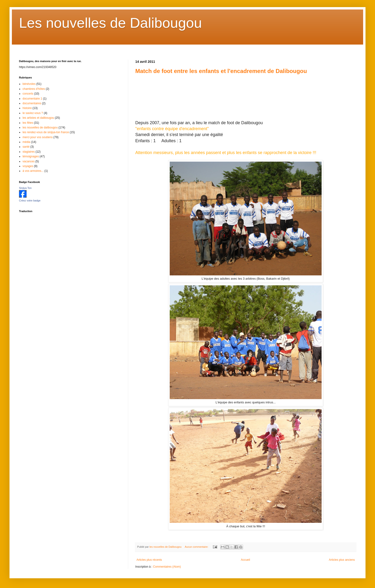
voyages (28, 166)
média (26, 142)
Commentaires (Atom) (167, 567)
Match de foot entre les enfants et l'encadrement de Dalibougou (221, 71)
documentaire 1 (32, 99)
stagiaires (29, 152)
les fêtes (28, 123)
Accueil (246, 560)
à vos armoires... (33, 171)
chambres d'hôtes (34, 89)
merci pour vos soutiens (38, 137)
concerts (28, 94)
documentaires (32, 103)
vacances (29, 161)
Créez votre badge (30, 201)
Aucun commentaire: (197, 547)
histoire (27, 108)
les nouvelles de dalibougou (40, 128)
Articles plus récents (149, 560)
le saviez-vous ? (33, 113)
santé (26, 147)
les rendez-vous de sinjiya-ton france (46, 132)
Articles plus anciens (342, 560)
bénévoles (29, 84)
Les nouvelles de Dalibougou (110, 23)
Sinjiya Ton (25, 188)
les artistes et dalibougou (38, 118)
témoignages (31, 156)
